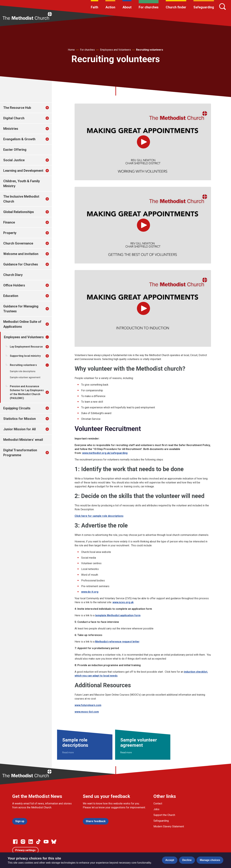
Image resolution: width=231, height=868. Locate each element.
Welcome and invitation (21, 254)
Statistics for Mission (20, 419)
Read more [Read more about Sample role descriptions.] (68, 752)
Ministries (11, 129)
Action (110, 7)
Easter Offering (15, 150)
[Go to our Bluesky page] (54, 842)
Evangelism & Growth (19, 139)
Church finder (176, 7)
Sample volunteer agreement (25, 377)
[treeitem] (51, 108)
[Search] (222, 7)
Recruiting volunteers (150, 50)
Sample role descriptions (23, 371)
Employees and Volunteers (115, 50)
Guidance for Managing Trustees (21, 309)
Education (11, 296)
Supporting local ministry (25, 356)
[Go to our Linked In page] (31, 842)
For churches (149, 7)
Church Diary (13, 275)
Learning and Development (23, 171)
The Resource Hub (17, 108)
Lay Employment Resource (26, 347)
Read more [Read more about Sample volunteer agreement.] (126, 752)
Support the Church (164, 815)
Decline (187, 860)
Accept (170, 860)
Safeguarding (204, 7)
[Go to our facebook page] (15, 842)
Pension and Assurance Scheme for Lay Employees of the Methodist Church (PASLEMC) (27, 392)
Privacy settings (25, 850)
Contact (158, 804)
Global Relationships (19, 212)
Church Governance (18, 243)
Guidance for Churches (21, 264)
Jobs (156, 809)
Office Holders (14, 285)
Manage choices (210, 860)
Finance (9, 222)
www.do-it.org (90, 592)
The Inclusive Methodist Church (21, 199)
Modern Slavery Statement (169, 826)
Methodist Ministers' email (23, 440)
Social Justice (14, 160)
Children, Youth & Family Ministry (22, 184)
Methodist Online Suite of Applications (22, 324)
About (127, 7)
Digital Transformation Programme (20, 453)
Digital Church (14, 118)
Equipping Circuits (17, 408)
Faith (95, 7)
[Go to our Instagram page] (23, 842)
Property (10, 233)
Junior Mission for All (20, 429)
